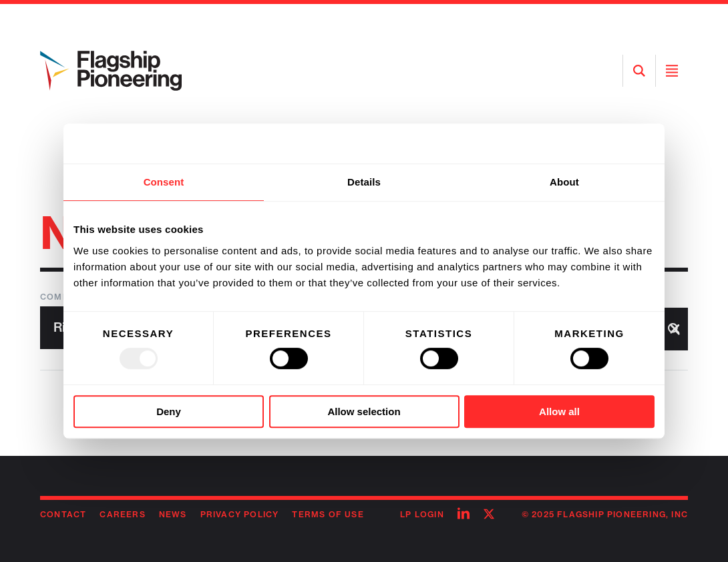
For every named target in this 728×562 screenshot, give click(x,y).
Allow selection (364, 411)
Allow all (559, 411)
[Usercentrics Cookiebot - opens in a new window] (596, 144)
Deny (169, 411)
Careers (122, 514)
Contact (63, 514)
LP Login (422, 514)
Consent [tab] (164, 182)
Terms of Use (328, 514)
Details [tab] (364, 182)
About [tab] (564, 182)
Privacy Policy (240, 514)
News (173, 514)
